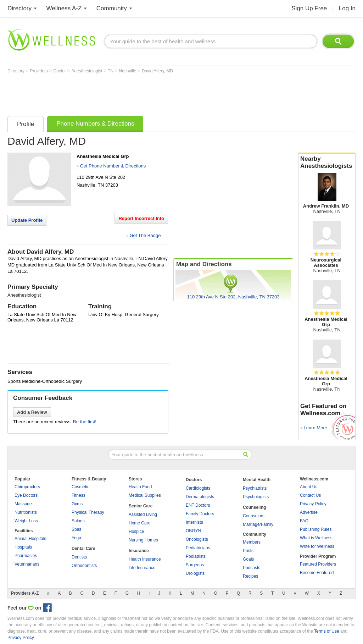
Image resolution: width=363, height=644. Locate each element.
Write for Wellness (317, 546)
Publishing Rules (316, 529)
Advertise (309, 512)
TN (111, 71)
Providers (39, 71)
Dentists (79, 557)
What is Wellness (316, 538)
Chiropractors (27, 487)
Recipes (250, 576)
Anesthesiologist (87, 71)
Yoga (76, 538)
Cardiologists (198, 488)
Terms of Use (327, 631)
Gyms (77, 504)
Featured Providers (318, 564)
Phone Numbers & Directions (95, 124)
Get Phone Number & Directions (113, 166)
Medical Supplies (145, 495)
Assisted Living (143, 514)
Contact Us (310, 495)
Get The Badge (145, 235)
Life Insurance (142, 568)
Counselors (254, 516)
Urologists (195, 573)
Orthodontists (84, 566)
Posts (248, 551)
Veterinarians (27, 564)
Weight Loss (26, 521)
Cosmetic (80, 487)
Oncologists (197, 539)
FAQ (304, 521)
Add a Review (32, 412)
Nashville (128, 71)
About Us (309, 487)
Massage (23, 504)
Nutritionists (26, 512)
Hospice (136, 532)
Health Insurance (145, 559)
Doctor (60, 71)
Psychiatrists (255, 488)
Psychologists (256, 497)
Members (252, 542)
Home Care (139, 523)
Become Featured (317, 573)
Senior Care (141, 506)
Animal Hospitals (30, 539)
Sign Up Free (309, 8)
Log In (347, 8)
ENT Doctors (198, 505)
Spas (76, 529)
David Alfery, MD (157, 71)
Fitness (79, 495)
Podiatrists (196, 556)
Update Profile (27, 220)
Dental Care (83, 549)
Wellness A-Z (64, 8)
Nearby (327, 163)
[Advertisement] (136, 93)
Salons (78, 521)
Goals (248, 559)
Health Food (140, 487)
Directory (19, 8)
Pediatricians (198, 548)
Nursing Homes (143, 540)
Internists (194, 522)
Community (112, 8)
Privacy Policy (313, 504)
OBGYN (193, 531)
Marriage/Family (258, 524)
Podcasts (252, 568)
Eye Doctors (26, 495)
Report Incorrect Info (141, 218)
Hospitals (23, 547)
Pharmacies (26, 556)
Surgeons (195, 565)
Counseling (254, 507)
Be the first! (85, 422)
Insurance (139, 551)
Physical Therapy (88, 512)
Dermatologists (200, 497)
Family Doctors (200, 514)
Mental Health (257, 480)
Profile (26, 124)
